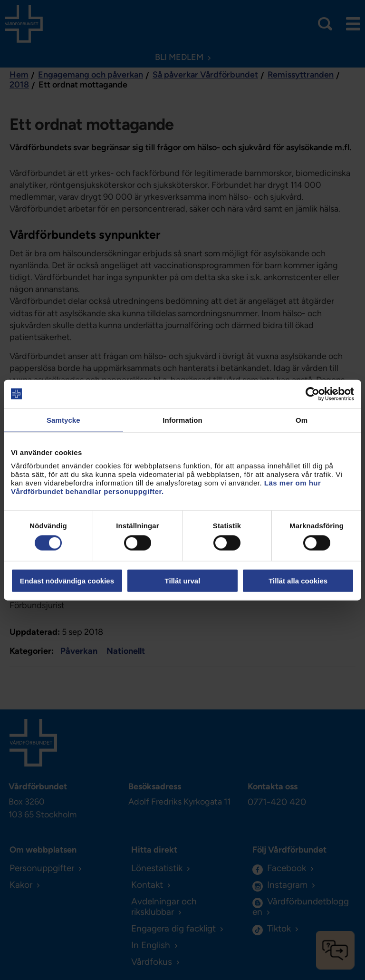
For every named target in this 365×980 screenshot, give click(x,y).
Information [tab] (182, 420)
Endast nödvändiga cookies (67, 581)
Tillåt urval (183, 581)
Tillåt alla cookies (298, 581)
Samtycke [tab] (63, 420)
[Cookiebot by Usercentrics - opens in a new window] (312, 394)
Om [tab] (302, 420)
